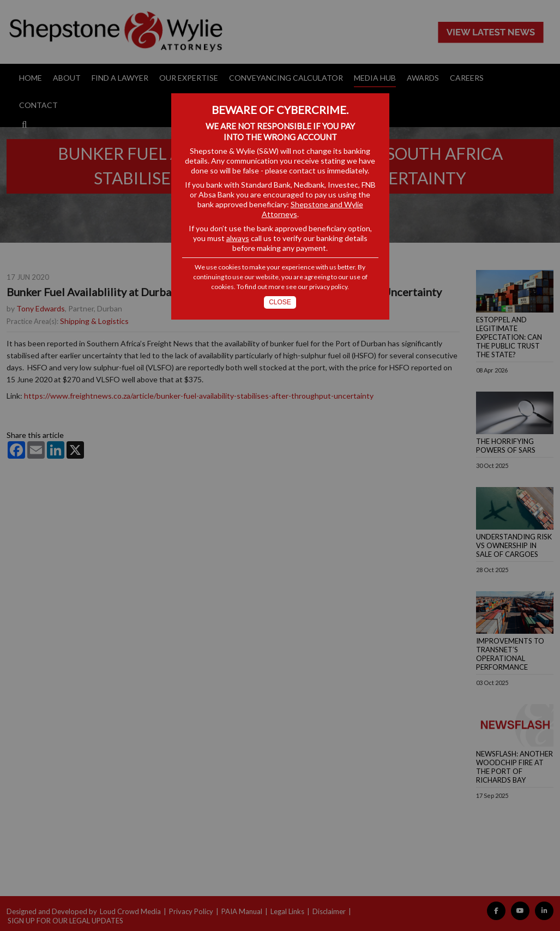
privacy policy (328, 287)
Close (280, 302)
